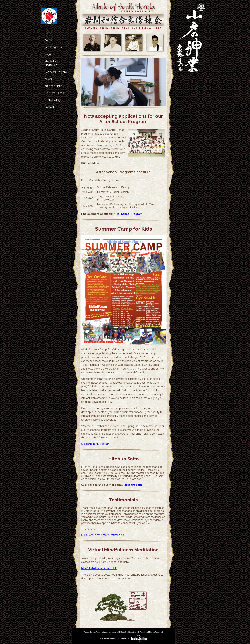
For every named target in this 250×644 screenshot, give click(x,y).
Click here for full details (95, 444)
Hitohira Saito (134, 485)
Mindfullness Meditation (52, 63)
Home (48, 33)
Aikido (48, 40)
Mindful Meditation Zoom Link (99, 568)
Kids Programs (53, 47)
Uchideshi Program (56, 72)
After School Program (128, 214)
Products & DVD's (55, 93)
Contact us (51, 107)
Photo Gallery (53, 100)
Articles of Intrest (55, 86)
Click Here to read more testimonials (103, 535)
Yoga (48, 54)
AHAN (48, 79)
